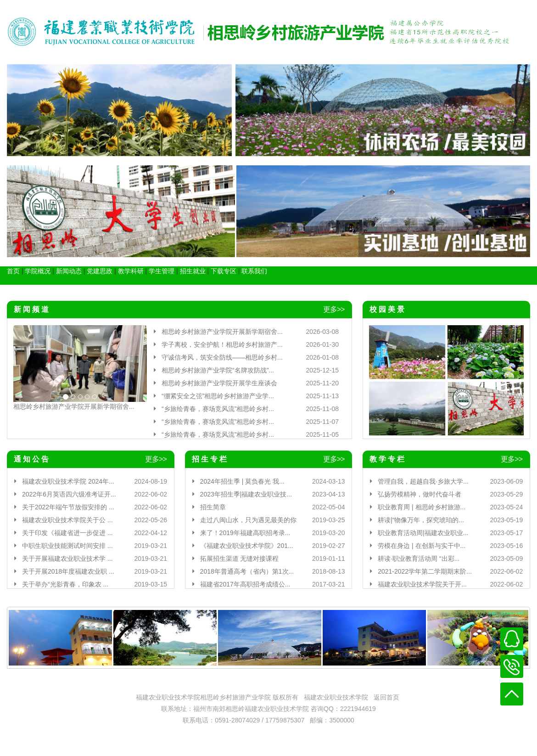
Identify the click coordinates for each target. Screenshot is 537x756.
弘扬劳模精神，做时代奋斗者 (420, 494)
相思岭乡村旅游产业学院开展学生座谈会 (219, 383)
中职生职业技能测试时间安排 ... (67, 546)
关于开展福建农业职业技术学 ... (67, 559)
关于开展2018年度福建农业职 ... (68, 571)
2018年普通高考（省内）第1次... (247, 571)
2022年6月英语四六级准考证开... (69, 494)
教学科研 (131, 271)
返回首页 (386, 697)
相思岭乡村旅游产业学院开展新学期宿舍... (74, 406)
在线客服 (512, 639)
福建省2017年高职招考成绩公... (245, 584)
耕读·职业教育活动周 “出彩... (419, 559)
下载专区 (224, 271)
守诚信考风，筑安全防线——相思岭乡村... (222, 357)
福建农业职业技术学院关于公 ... (67, 520)
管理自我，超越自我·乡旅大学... (423, 481)
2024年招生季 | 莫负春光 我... (242, 481)
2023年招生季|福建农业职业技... (246, 494)
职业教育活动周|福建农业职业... (423, 533)
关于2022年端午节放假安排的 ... (68, 507)
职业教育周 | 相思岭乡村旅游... (422, 507)
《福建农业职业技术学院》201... (247, 546)
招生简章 (213, 507)
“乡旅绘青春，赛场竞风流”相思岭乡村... (218, 409)
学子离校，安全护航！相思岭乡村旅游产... (222, 344)
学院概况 (38, 271)
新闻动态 (69, 271)
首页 (13, 271)
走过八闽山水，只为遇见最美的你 (248, 520)
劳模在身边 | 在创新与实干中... (422, 546)
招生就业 (193, 271)
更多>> (334, 309)
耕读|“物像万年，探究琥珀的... (421, 520)
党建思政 (100, 271)
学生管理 (162, 271)
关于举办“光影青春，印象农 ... (65, 584)
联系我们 (254, 271)
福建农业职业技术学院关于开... (422, 584)
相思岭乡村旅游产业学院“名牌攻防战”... (218, 370)
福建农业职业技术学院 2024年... (68, 481)
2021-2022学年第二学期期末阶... (425, 571)
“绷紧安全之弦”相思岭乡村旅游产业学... (218, 396)
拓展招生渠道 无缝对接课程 (240, 559)
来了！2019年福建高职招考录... (245, 533)
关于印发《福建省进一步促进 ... (67, 533)
